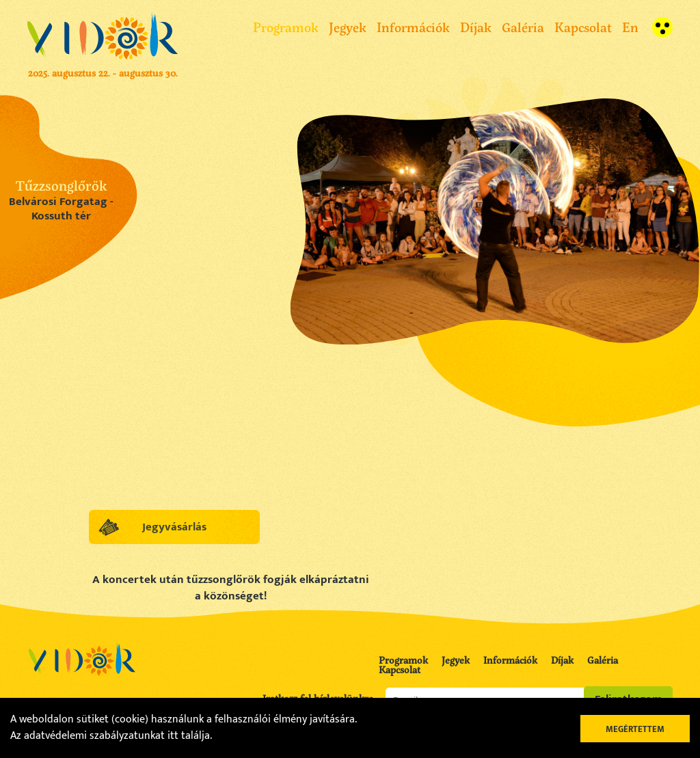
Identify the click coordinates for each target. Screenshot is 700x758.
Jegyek (348, 27)
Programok (286, 27)
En (630, 27)
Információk (413, 27)
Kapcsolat (583, 27)
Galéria (523, 27)
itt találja (189, 736)
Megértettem (635, 729)
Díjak (476, 27)
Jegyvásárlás (174, 527)
